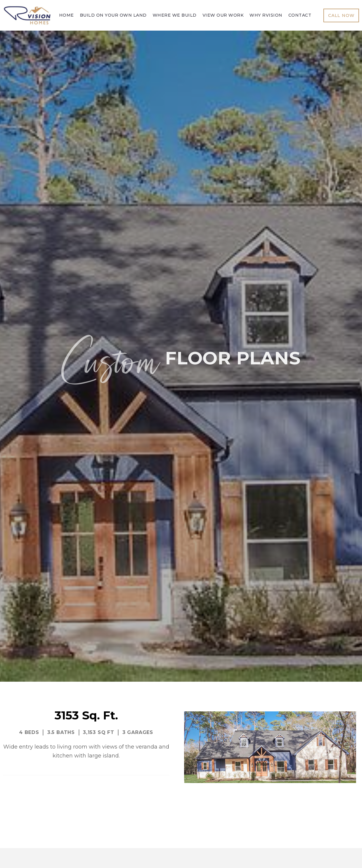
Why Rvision (266, 15)
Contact (300, 15)
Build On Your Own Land (113, 15)
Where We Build (175, 15)
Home (67, 15)
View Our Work (223, 15)
